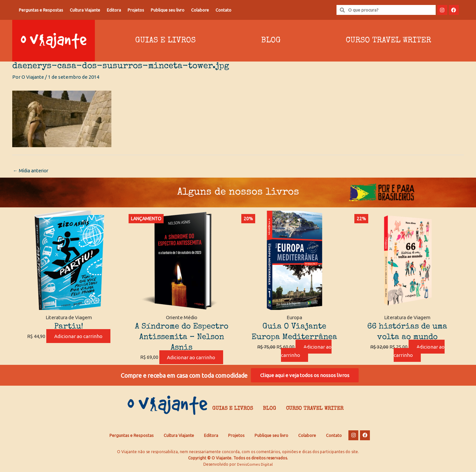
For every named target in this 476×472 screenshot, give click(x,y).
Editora (114, 10)
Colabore (200, 10)
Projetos (136, 10)
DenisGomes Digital (255, 466)
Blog (271, 41)
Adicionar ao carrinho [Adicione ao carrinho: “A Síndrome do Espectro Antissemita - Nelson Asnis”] (191, 357)
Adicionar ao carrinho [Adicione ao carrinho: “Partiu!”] (78, 337)
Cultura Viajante (85, 10)
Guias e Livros (165, 41)
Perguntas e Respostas (41, 10)
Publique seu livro (168, 10)
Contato (223, 10)
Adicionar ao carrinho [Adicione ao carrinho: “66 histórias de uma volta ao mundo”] (419, 351)
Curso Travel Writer (388, 41)
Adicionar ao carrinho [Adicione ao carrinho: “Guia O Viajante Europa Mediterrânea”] (306, 351)
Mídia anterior (32, 171)
